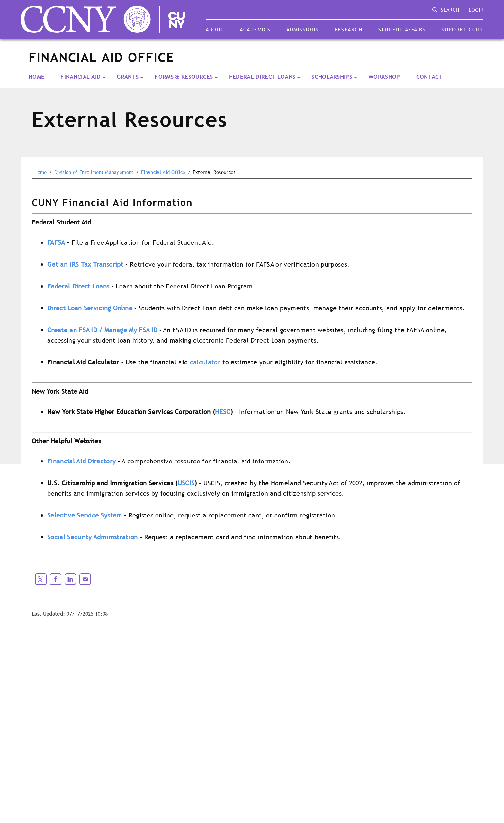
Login (476, 10)
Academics (255, 29)
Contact (429, 77)
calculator (205, 362)
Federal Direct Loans (262, 77)
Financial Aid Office (163, 172)
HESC (223, 412)
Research (349, 29)
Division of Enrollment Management (94, 172)
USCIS (186, 483)
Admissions (302, 29)
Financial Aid (81, 77)
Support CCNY (463, 29)
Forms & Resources (184, 77)
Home (36, 77)
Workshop (384, 77)
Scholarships (332, 77)
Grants (128, 77)
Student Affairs (402, 29)
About (215, 29)
